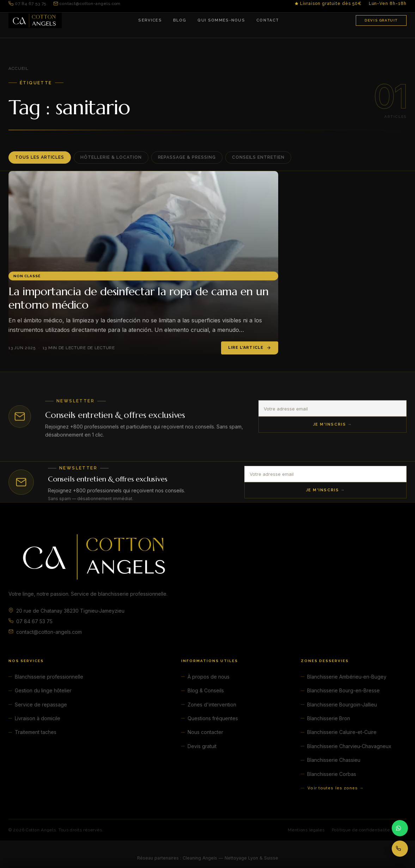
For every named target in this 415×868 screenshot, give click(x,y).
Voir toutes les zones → (335, 788)
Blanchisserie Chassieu (334, 760)
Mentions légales (306, 830)
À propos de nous (209, 677)
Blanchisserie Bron (329, 718)
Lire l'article (250, 348)
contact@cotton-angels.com (87, 4)
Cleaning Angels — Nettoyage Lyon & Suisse (230, 858)
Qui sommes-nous (221, 20)
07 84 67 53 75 (27, 4)
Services (150, 20)
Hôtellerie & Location (111, 157)
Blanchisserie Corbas (332, 774)
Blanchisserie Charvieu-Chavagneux (349, 746)
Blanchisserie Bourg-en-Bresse (343, 690)
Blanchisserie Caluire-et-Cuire (342, 732)
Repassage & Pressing (187, 157)
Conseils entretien (258, 157)
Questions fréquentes (213, 718)
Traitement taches (36, 732)
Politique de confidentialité (361, 830)
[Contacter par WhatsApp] (400, 828)
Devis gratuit (381, 20)
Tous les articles (40, 157)
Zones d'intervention (212, 705)
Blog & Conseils (206, 690)
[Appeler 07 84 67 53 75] (400, 849)
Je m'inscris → (333, 427)
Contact (268, 20)
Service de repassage (41, 705)
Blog (180, 20)
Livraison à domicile (38, 718)
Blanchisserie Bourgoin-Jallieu (342, 705)
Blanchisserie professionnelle (49, 677)
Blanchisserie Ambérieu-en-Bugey (347, 677)
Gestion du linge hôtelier (43, 690)
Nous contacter (205, 732)
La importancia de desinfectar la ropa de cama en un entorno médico (139, 298)
